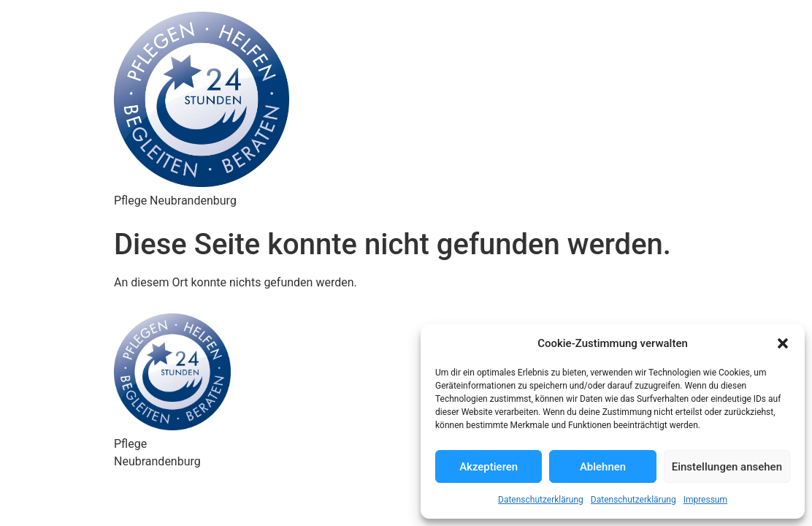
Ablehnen (603, 467)
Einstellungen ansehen (727, 467)
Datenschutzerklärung (541, 500)
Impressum (705, 500)
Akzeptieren (489, 467)
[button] (783, 343)
